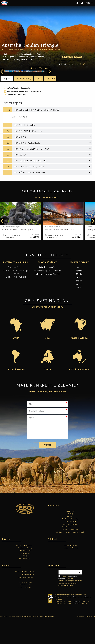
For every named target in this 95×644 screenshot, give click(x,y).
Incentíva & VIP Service (70, 555)
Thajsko (79, 306)
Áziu (75, 622)
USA (79, 313)
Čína (79, 292)
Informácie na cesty (70, 549)
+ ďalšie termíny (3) (54, 262)
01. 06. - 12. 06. (13, 260)
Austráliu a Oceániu (84, 622)
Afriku (77, 629)
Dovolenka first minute (70, 573)
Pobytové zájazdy (25, 576)
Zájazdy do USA (25, 583)
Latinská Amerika (16, 394)
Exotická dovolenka (70, 570)
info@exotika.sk (27, 603)
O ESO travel (70, 536)
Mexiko (79, 299)
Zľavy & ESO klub (70, 547)
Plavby (25, 581)
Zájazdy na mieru (25, 578)
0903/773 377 (28, 597)
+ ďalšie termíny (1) (11, 262)
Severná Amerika (79, 363)
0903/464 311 (28, 600)
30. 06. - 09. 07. (55, 260)
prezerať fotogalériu (83, 93)
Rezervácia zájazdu (71, 57)
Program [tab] (7, 104)
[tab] (47, 135)
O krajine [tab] (50, 104)
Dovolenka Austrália (16, 292)
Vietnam (79, 309)
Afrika (16, 363)
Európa (47, 394)
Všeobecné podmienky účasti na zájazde (70, 557)
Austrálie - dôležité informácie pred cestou (16, 297)
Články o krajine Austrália (16, 302)
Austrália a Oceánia (79, 394)
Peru (79, 302)
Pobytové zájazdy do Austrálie (47, 299)
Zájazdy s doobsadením (70, 552)
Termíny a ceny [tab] (23, 104)
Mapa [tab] (38, 104)
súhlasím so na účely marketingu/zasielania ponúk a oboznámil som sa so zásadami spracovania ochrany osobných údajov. (70, 606)
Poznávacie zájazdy (25, 573)
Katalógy (70, 541)
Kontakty (70, 539)
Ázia (47, 363)
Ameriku (77, 626)
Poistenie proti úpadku (70, 544)
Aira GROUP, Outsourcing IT (86, 641)
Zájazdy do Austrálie (47, 292)
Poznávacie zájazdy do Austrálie (47, 296)
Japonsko (79, 296)
